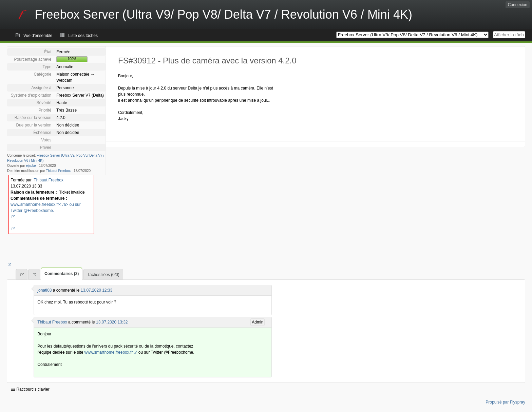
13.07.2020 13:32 (112, 322)
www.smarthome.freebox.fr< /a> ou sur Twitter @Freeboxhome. (46, 208)
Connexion (518, 5)
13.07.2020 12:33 (97, 290)
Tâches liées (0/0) (103, 275)
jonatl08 (44, 290)
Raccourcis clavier (30, 389)
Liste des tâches (83, 36)
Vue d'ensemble (38, 36)
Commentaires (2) (62, 274)
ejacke (31, 166)
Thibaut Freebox (58, 171)
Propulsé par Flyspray (505, 402)
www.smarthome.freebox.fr (109, 352)
